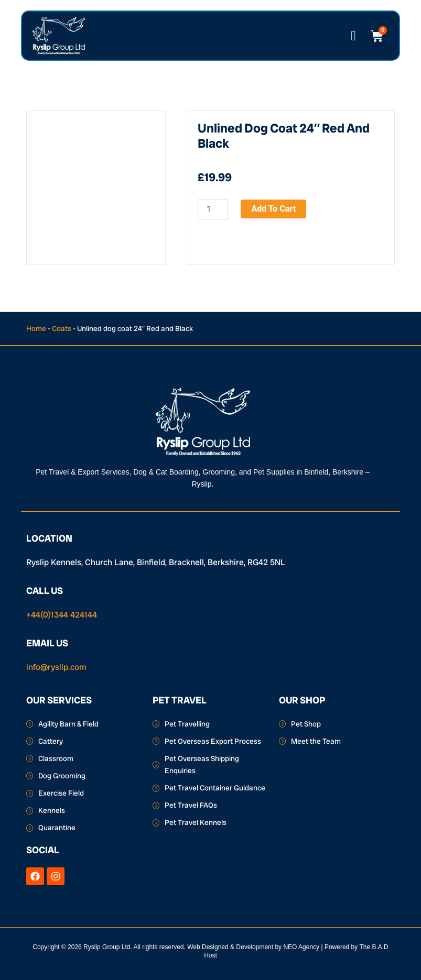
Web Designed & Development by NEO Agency (253, 947)
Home (36, 328)
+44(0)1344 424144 (62, 615)
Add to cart (273, 209)
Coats (62, 328)
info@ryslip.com (56, 667)
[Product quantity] (213, 209)
